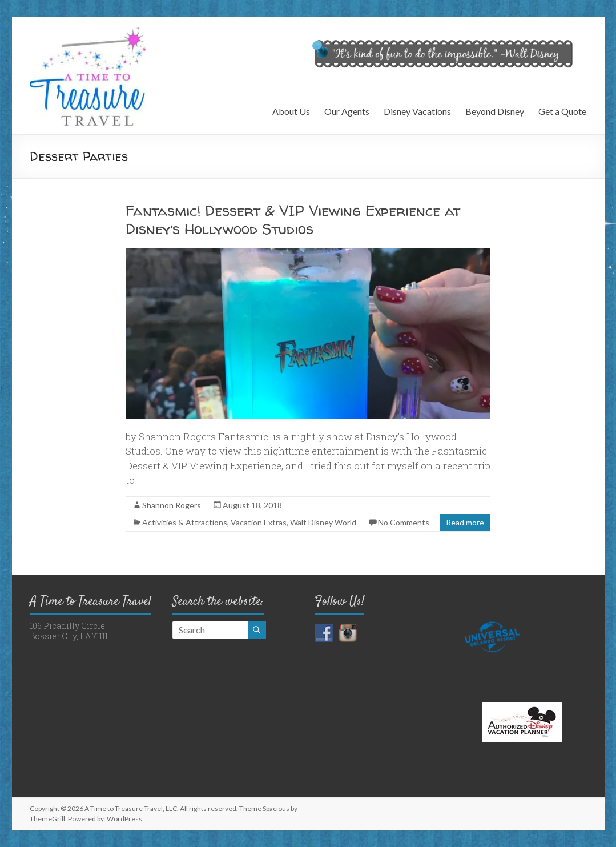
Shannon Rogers (172, 505)
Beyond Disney (495, 111)
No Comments (404, 522)
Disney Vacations (417, 111)
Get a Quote (562, 111)
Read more (465, 522)
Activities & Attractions (185, 522)
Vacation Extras (259, 522)
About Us (291, 111)
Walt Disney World (323, 522)
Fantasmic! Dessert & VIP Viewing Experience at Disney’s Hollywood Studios (293, 220)
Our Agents (347, 111)
